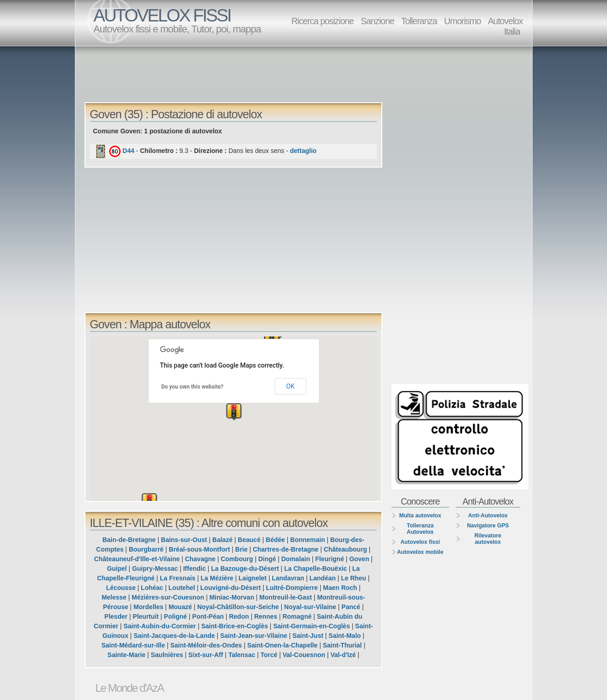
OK (290, 386)
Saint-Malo (345, 636)
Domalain (296, 559)
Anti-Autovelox (488, 516)
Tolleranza (419, 21)
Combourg (237, 559)
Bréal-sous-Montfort (200, 549)
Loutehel (182, 588)
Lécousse (121, 588)
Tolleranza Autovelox (420, 529)
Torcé (269, 655)
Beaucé (249, 540)
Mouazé (180, 607)
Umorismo (462, 21)
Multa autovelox (420, 516)
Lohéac (152, 588)
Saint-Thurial (343, 645)
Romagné (297, 616)
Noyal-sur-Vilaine (310, 607)
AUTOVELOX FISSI (162, 15)
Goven (359, 559)
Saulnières (167, 655)
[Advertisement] (306, 74)
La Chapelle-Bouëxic (316, 568)
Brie (241, 549)
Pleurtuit (146, 616)
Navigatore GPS (488, 526)
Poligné (176, 616)
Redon (239, 616)
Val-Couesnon (304, 655)
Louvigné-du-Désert (231, 588)
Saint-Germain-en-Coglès (311, 626)
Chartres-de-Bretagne (285, 549)
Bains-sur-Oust (184, 540)
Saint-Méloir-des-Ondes (206, 645)
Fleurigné (330, 559)
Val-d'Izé (343, 655)
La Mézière (217, 578)
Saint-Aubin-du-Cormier (160, 626)
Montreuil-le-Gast (286, 597)
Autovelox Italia (505, 26)
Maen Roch (340, 588)
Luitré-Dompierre (292, 588)
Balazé (222, 540)
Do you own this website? (192, 387)
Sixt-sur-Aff (206, 655)
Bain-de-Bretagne (129, 540)
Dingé (267, 559)
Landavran (288, 578)
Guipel (117, 568)
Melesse (114, 597)
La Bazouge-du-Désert (245, 568)
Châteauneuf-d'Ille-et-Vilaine (137, 559)
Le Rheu (353, 578)
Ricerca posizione (322, 21)
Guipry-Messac (155, 568)
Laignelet (252, 578)
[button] (357, 388)
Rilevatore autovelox (488, 539)
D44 (128, 151)
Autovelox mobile (420, 552)
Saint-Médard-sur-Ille (133, 645)
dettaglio (303, 151)
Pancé (351, 607)
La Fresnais (178, 578)
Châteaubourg (346, 549)
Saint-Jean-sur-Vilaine (254, 636)
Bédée (275, 540)
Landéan (322, 578)
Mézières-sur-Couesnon (168, 597)
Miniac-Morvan (232, 597)
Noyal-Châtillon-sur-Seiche (238, 607)
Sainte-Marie (126, 655)
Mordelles (148, 607)
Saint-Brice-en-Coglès (234, 626)
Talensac (242, 655)
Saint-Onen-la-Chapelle (282, 645)
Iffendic (195, 568)
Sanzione (377, 21)
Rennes (266, 616)
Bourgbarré (146, 549)
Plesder (116, 616)
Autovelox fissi (420, 542)
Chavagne (200, 559)
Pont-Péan (208, 616)
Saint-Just (308, 636)
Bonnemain (307, 540)
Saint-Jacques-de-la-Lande (174, 636)
